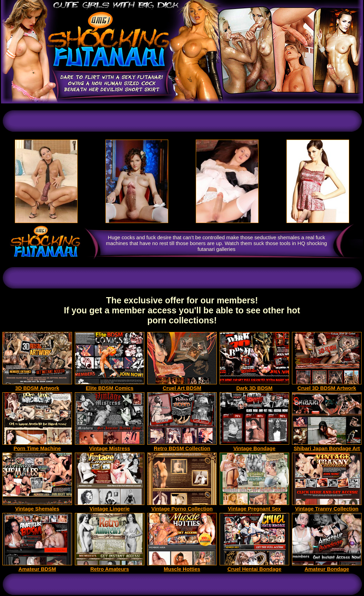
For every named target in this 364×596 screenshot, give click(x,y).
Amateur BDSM (37, 567)
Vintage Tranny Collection (327, 506)
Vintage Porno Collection (182, 506)
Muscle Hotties (182, 567)
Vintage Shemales (37, 506)
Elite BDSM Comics (110, 386)
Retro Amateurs (110, 567)
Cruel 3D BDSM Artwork (327, 386)
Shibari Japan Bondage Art (327, 446)
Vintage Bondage (254, 446)
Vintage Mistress (110, 446)
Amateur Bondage (327, 567)
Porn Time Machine (37, 446)
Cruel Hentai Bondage (254, 567)
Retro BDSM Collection (182, 446)
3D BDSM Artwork (37, 386)
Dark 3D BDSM (254, 386)
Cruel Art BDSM (182, 386)
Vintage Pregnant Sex (254, 506)
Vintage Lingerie (110, 506)
